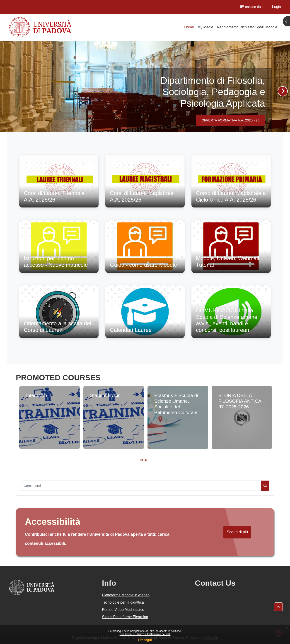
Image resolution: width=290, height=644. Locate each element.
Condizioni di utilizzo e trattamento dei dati (145, 634)
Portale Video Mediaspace (123, 610)
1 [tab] (142, 460)
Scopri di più (237, 532)
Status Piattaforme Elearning (125, 617)
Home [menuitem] (189, 27)
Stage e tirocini (106, 395)
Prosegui (145, 640)
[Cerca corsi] (141, 486)
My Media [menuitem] (205, 27)
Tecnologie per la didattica (123, 602)
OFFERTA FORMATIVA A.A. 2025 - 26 (230, 120)
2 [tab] (146, 460)
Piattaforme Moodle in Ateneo (126, 595)
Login (277, 7)
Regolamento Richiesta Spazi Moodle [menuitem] (247, 27)
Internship (36, 395)
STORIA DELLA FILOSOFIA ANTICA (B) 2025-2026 (240, 401)
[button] (252, 7)
